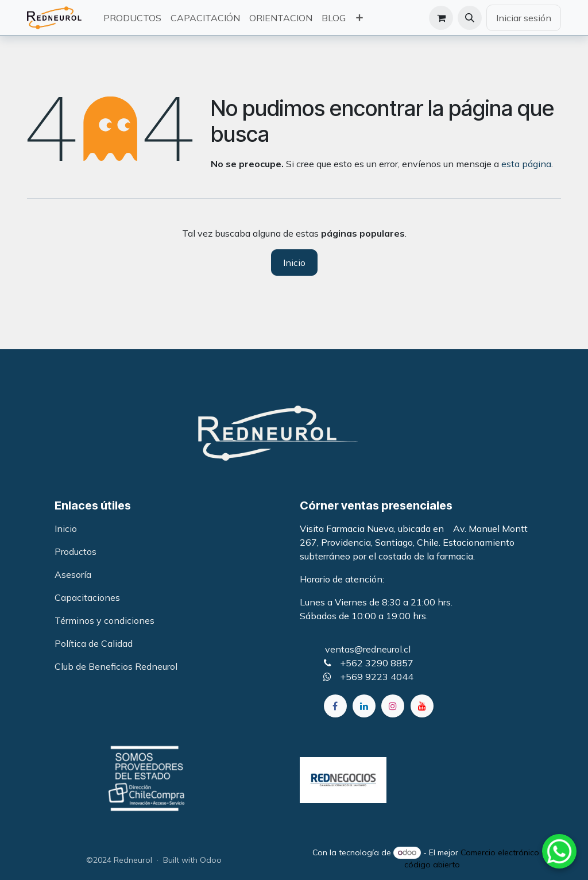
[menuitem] (132, 18)
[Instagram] (393, 706)
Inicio (294, 263)
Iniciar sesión (524, 18)
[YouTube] (422, 706)
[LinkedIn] (364, 706)
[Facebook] (335, 706)
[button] (470, 18)
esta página (526, 164)
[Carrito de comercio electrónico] (441, 18)
